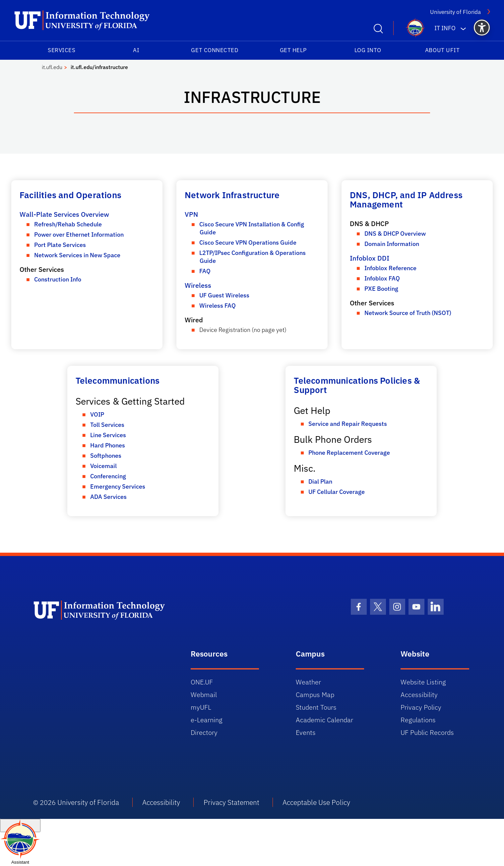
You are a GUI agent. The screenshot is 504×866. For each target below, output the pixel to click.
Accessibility (419, 695)
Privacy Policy (421, 707)
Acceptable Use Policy (316, 802)
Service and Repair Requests (348, 424)
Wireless (198, 285)
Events (306, 732)
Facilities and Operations (70, 195)
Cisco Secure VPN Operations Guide (248, 242)
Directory (204, 732)
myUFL (201, 707)
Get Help (293, 50)
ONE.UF (202, 682)
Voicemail (103, 466)
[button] (482, 28)
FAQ (205, 271)
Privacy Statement (231, 802)
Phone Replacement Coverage (349, 453)
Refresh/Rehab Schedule (68, 224)
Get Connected (215, 50)
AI (136, 50)
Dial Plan (320, 481)
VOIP (97, 414)
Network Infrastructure (232, 195)
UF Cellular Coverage (337, 492)
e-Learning (207, 720)
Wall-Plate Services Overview (64, 214)
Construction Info (58, 279)
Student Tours (316, 707)
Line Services (108, 435)
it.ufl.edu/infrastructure (99, 67)
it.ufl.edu (52, 67)
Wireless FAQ (218, 306)
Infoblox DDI (370, 258)
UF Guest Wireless (224, 295)
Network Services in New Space (77, 255)
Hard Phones (108, 445)
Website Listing (423, 682)
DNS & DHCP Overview (395, 234)
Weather (308, 682)
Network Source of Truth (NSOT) (408, 313)
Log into (368, 50)
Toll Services (107, 425)
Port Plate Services (60, 245)
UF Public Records (427, 732)
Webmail (204, 695)
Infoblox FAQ (382, 278)
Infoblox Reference (390, 268)
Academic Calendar (324, 720)
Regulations (418, 720)
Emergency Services (118, 486)
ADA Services (108, 497)
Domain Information (392, 244)
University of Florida (460, 12)
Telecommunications (118, 380)
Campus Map (315, 695)
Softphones (106, 456)
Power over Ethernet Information (79, 235)
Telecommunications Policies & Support (357, 385)
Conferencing (108, 476)
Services (62, 50)
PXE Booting (381, 289)
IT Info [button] (445, 28)
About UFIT (442, 50)
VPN (191, 214)
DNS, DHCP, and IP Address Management (406, 199)
